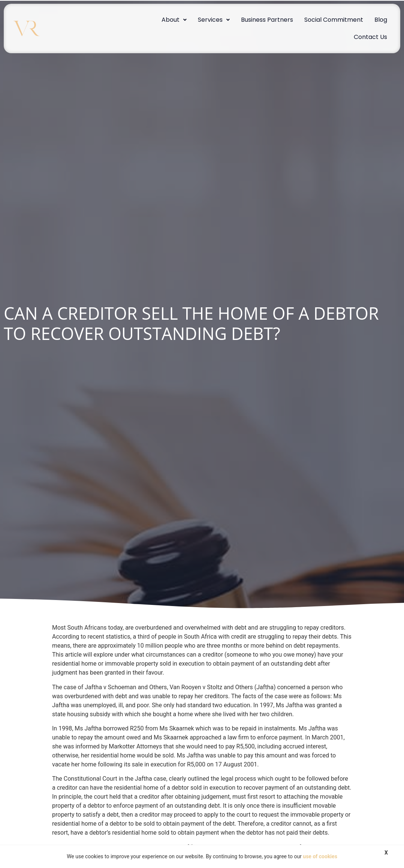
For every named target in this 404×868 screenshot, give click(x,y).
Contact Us (370, 37)
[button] (174, 20)
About (174, 20)
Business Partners (267, 20)
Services (214, 20)
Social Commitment (334, 20)
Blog (381, 20)
